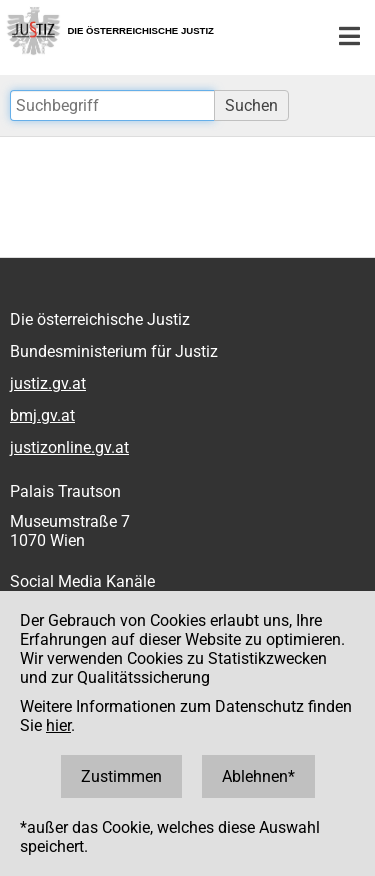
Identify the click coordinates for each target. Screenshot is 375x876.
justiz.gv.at (48, 383)
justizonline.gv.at (69, 447)
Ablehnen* (258, 776)
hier (58, 725)
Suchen (251, 105)
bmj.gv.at (42, 415)
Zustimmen (121, 776)
